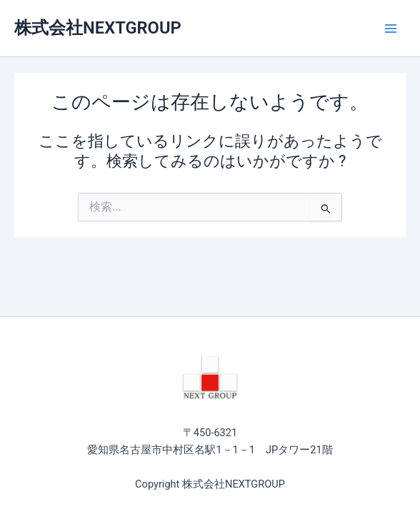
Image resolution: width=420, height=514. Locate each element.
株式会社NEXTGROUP (98, 28)
